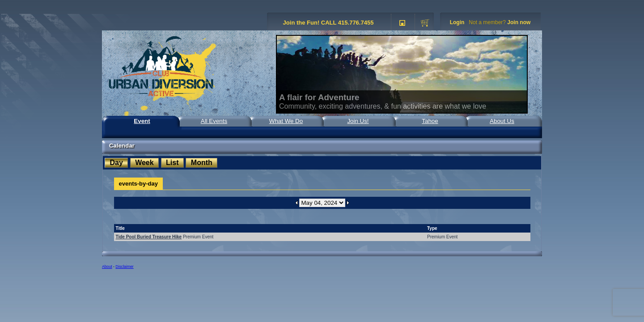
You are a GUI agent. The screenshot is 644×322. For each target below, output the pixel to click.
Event (142, 121)
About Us (502, 121)
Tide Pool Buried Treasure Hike (149, 237)
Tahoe (430, 121)
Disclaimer (124, 267)
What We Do (286, 121)
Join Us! (358, 121)
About (107, 267)
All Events (214, 121)
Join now (519, 22)
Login (457, 22)
